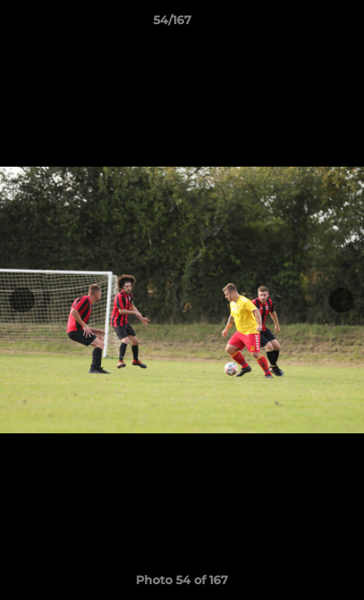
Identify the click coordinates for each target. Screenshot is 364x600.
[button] (304, 24)
